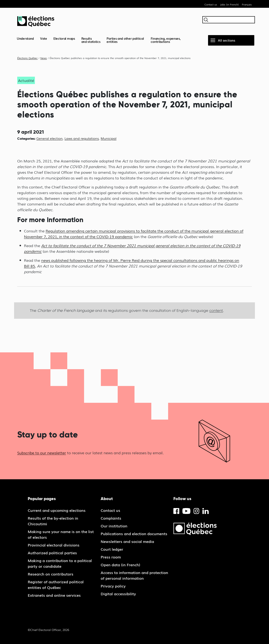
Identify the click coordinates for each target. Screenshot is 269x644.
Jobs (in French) (229, 4)
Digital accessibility (118, 594)
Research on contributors (51, 574)
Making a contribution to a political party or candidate (60, 563)
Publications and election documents (134, 533)
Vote (44, 38)
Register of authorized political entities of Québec (56, 584)
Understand (25, 38)
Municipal (109, 138)
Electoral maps (64, 38)
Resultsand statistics (91, 40)
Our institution (114, 526)
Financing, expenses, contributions (166, 40)
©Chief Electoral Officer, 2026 (48, 630)
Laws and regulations (82, 138)
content (216, 310)
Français (247, 4)
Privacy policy (113, 586)
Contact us (211, 4)
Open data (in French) (120, 565)
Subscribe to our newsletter (42, 453)
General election (49, 138)
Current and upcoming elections (57, 510)
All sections (227, 40)
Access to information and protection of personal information (134, 575)
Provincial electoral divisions (54, 545)
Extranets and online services (54, 595)
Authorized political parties (52, 553)
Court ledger (112, 549)
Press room (111, 557)
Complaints (111, 518)
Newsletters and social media (127, 541)
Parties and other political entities (125, 40)
